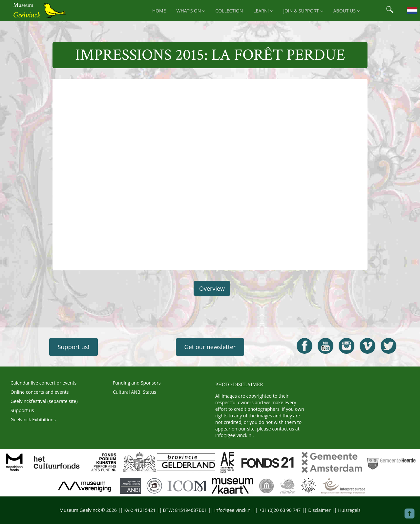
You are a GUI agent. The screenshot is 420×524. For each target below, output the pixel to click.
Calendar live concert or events (43, 383)
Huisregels (349, 510)
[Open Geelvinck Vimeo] (367, 346)
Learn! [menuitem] (263, 11)
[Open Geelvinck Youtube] (325, 346)
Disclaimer (319, 510)
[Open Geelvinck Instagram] (346, 346)
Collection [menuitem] (229, 11)
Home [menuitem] (159, 11)
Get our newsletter (210, 347)
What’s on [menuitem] (190, 11)
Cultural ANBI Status (135, 392)
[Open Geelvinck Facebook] (304, 346)
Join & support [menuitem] (303, 11)
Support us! (74, 347)
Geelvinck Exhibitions (33, 419)
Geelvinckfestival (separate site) (44, 401)
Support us (22, 410)
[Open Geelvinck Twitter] (388, 346)
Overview (212, 288)
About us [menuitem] (346, 11)
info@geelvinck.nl (234, 435)
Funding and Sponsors (137, 383)
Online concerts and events (40, 392)
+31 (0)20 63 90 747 (280, 510)
